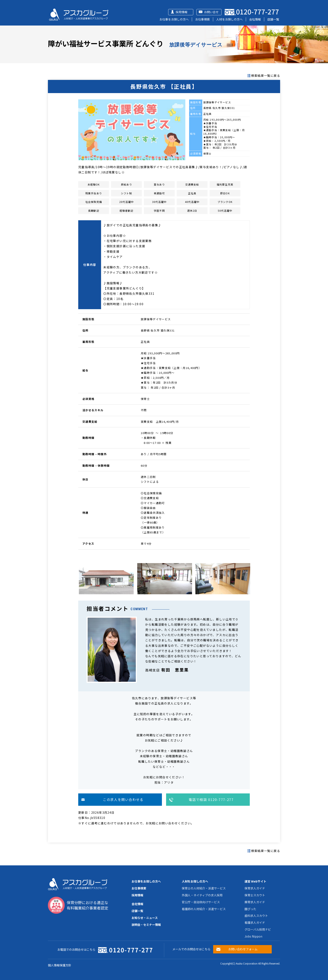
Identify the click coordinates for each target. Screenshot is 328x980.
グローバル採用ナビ (258, 929)
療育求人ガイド (255, 902)
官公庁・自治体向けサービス (201, 902)
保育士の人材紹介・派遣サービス (204, 888)
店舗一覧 (273, 19)
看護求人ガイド (255, 922)
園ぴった (250, 909)
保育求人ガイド (255, 888)
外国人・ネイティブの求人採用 (202, 895)
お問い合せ (211, 12)
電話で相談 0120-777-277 (211, 799)
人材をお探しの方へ (229, 19)
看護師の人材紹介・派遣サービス (204, 909)
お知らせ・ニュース (145, 918)
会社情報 (255, 19)
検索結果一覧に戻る (266, 76)
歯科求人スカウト (256, 916)
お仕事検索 (202, 19)
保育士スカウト (255, 895)
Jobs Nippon (253, 936)
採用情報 (182, 12)
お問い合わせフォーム (243, 949)
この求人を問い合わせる (123, 799)
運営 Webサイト (255, 881)
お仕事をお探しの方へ (174, 19)
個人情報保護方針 (60, 965)
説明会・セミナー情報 (146, 925)
